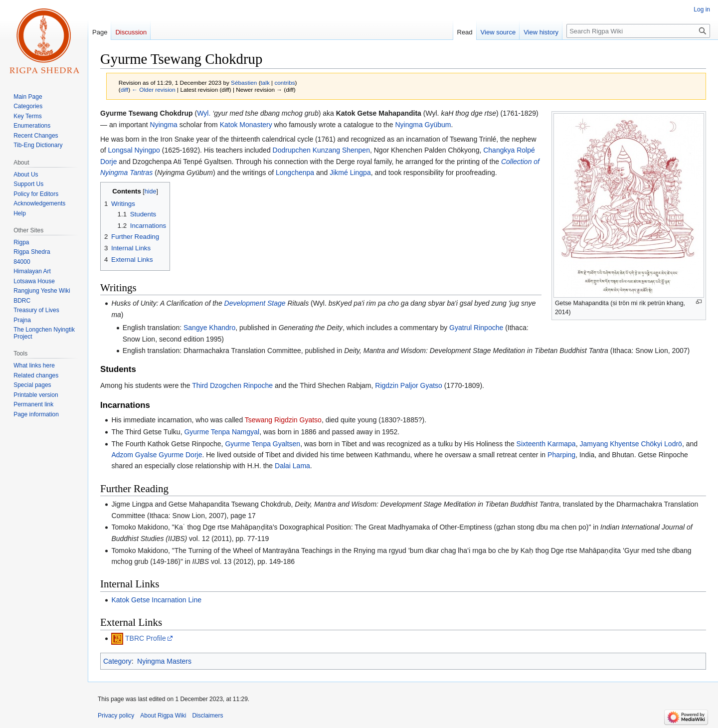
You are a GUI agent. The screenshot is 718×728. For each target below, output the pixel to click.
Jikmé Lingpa (350, 173)
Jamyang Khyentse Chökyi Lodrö (630, 444)
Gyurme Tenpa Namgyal (222, 432)
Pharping (561, 455)
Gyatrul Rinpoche (476, 328)
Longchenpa (295, 173)
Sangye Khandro (209, 328)
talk (265, 83)
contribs (284, 83)
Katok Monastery (246, 125)
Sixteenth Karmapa (546, 444)
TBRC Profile (146, 638)
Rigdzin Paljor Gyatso (409, 385)
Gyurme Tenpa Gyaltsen (263, 444)
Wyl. (204, 113)
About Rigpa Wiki (163, 716)
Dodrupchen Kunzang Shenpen (321, 150)
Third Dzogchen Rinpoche (232, 385)
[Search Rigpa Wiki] (638, 31)
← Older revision (154, 90)
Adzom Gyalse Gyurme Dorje (157, 455)
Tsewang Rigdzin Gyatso (283, 420)
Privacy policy (116, 716)
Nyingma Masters (164, 661)
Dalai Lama (292, 466)
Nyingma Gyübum (423, 125)
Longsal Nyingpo (134, 150)
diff (124, 90)
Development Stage (255, 303)
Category (117, 661)
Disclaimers (207, 716)
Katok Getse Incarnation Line (156, 600)
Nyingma (164, 125)
